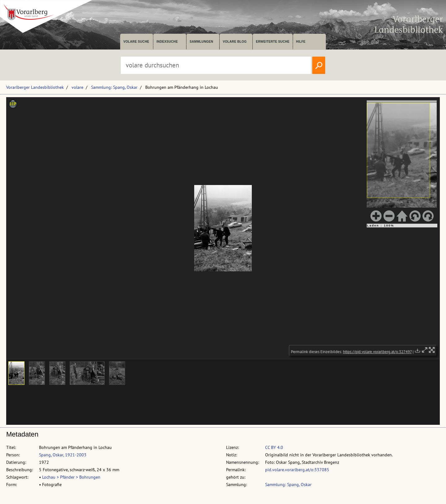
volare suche (136, 42)
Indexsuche (167, 42)
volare (77, 87)
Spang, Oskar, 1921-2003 (63, 455)
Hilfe (301, 42)
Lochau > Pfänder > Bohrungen (71, 477)
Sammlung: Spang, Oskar (114, 87)
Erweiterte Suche (273, 42)
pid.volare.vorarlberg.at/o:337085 (297, 470)
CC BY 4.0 (274, 447)
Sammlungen (201, 42)
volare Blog (235, 42)
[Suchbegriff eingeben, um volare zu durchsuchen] (216, 65)
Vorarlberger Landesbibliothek (35, 87)
